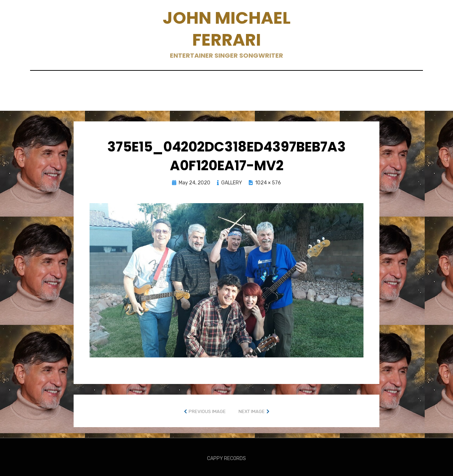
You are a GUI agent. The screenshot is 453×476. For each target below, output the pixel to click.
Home (48, 86)
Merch (106, 96)
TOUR (307, 96)
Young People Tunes (357, 96)
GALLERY (205, 86)
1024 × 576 (268, 180)
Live (407, 86)
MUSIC (137, 96)
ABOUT (78, 86)
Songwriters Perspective (248, 96)
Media (75, 96)
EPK (176, 86)
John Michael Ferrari (227, 29)
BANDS (109, 86)
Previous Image (207, 408)
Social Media (177, 96)
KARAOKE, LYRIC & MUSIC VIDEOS (274, 86)
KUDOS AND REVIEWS (361, 86)
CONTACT (145, 86)
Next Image (252, 408)
